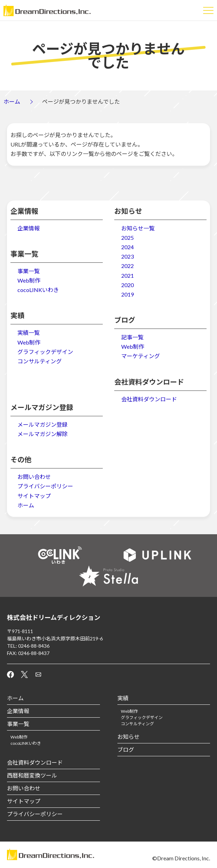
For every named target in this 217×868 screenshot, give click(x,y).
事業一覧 (29, 271)
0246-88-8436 (34, 646)
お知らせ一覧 (138, 228)
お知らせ (129, 737)
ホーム (12, 101)
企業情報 (29, 228)
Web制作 (29, 280)
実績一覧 (29, 333)
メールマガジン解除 (42, 434)
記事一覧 (132, 337)
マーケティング (141, 356)
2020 (127, 285)
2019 (127, 294)
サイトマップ (34, 496)
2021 (127, 275)
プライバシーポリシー (45, 486)
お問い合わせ (34, 477)
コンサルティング (40, 361)
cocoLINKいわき (38, 290)
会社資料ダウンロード (149, 399)
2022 (127, 266)
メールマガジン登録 (42, 424)
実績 (123, 698)
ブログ (126, 749)
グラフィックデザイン (45, 352)
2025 (127, 238)
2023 (127, 256)
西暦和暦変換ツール (32, 775)
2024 (127, 247)
